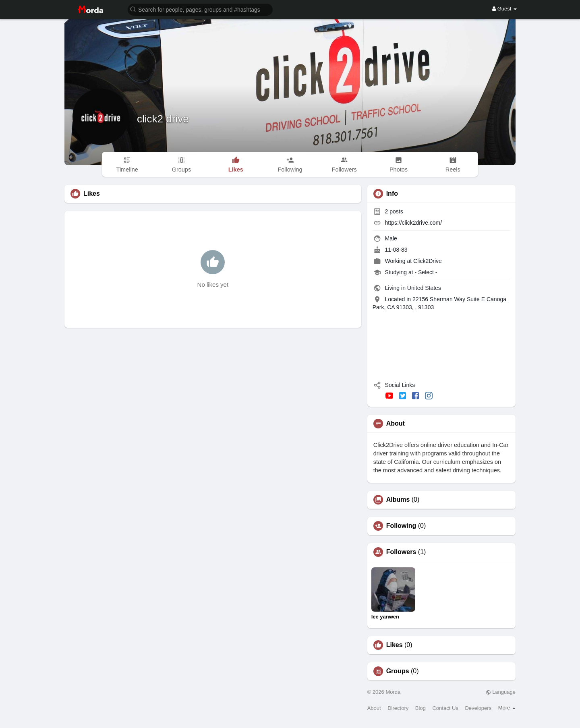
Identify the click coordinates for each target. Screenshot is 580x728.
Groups (398, 671)
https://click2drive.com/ (414, 223)
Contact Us (445, 708)
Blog (420, 708)
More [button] (507, 708)
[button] (200, 9)
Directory (398, 708)
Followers (401, 552)
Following (401, 526)
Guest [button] (504, 9)
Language (501, 692)
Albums (398, 500)
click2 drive (163, 119)
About (374, 708)
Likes (395, 645)
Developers (478, 708)
